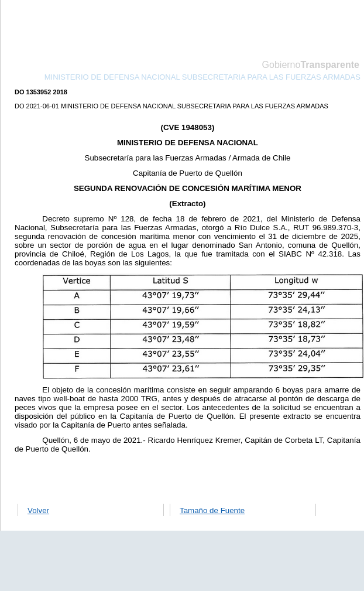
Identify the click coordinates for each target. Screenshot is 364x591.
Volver (38, 510)
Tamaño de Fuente (212, 510)
